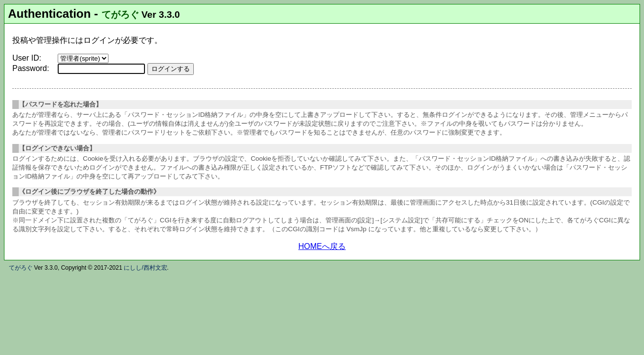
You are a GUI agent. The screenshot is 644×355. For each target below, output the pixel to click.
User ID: (27, 58)
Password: (31, 68)
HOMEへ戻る (322, 246)
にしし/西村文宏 (145, 268)
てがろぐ (120, 15)
